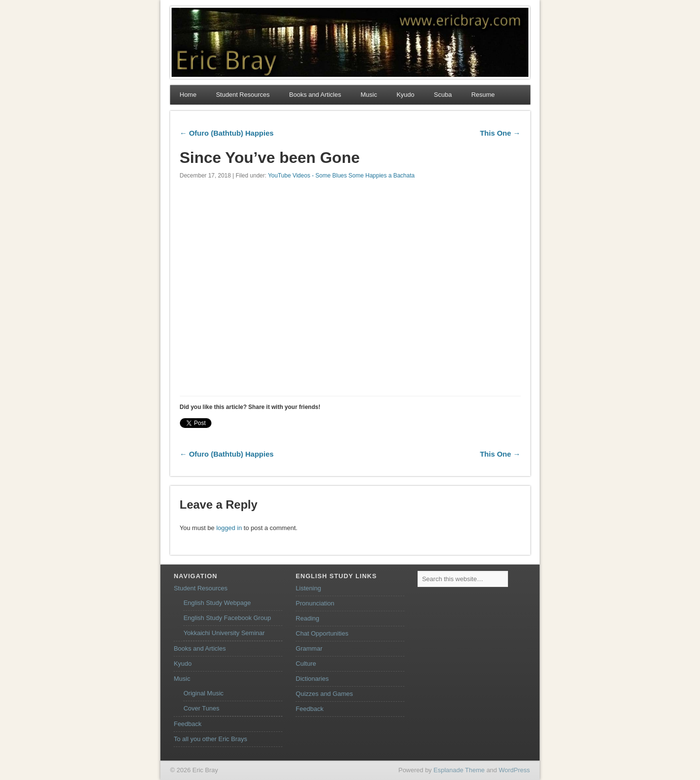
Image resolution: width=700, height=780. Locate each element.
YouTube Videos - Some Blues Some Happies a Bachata (341, 176)
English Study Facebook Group (227, 618)
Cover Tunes (201, 708)
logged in (229, 528)
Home (188, 95)
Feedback (187, 724)
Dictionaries (312, 679)
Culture (306, 664)
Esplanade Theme (459, 770)
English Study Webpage (217, 603)
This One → (500, 133)
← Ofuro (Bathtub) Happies (227, 133)
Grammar (309, 648)
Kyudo (406, 95)
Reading (307, 618)
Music (369, 95)
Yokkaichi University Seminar (224, 633)
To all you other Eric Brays (210, 739)
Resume (483, 95)
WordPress (514, 770)
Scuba (443, 95)
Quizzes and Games (324, 694)
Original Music (203, 693)
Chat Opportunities (322, 633)
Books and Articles (315, 95)
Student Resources (243, 95)
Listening (308, 588)
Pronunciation (315, 603)
